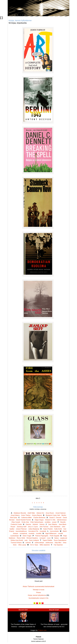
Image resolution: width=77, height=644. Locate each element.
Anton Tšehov (26, 515)
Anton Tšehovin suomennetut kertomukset (38, 586)
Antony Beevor (37, 515)
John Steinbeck (55, 527)
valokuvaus (49, 543)
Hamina (28, 524)
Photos (38, 593)
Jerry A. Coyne (33, 527)
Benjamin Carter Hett (53, 515)
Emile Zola (25, 522)
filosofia (63, 522)
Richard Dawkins (32, 538)
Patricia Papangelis (42, 536)
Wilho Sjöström (45, 545)
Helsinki (35, 524)
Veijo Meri (58, 543)
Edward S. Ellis (50, 520)
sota (26, 540)
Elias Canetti (16, 522)
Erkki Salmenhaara (37, 522)
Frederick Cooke (16, 524)
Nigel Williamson (51, 533)
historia (42, 524)
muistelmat (23, 533)
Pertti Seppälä (55, 536)
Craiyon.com (42, 630)
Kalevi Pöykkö (48, 529)
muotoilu (32, 533)
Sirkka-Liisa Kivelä (17, 540)
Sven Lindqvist (34, 540)
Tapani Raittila (47, 540)
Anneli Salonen (61, 513)
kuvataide (43, 531)
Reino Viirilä (21, 538)
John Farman (44, 527)
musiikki (39, 533)
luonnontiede (54, 531)
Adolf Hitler (31, 513)
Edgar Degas (39, 520)
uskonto (28, 543)
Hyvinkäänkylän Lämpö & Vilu (39, 598)
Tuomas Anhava (16, 543)
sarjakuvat (64, 538)
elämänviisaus (62, 520)
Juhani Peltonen (21, 529)
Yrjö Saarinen (58, 545)
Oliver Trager (27, 536)
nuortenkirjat (14, 536)
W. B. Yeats (34, 545)
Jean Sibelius (53, 524)
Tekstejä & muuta (38, 590)
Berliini (64, 515)
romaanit (42, 538)
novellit (61, 533)
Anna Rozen (50, 513)
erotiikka (48, 522)
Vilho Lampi (22, 545)
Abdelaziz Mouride (20, 513)
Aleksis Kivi (40, 513)
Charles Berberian (39, 518)
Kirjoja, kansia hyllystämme (37, 595)
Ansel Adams (15, 515)
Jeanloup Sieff (22, 527)
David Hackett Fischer (24, 520)
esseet (54, 522)
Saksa (56, 538)
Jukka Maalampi (34, 529)
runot (49, 538)
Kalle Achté (58, 529)
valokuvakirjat (39, 543)
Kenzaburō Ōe (33, 531)
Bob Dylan (14, 518)
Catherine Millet (26, 518)
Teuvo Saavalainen (60, 540)
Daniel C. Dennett (55, 518)
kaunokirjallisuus (21, 531)
